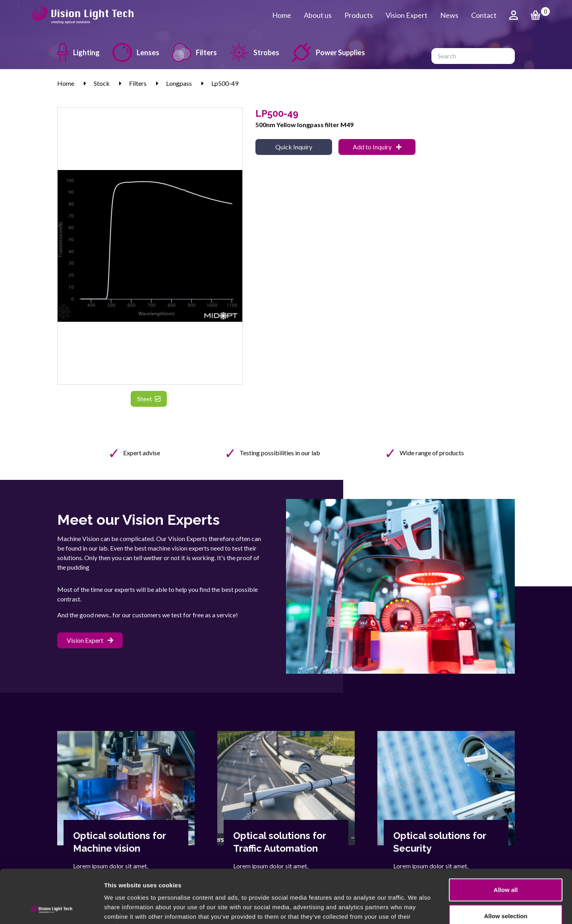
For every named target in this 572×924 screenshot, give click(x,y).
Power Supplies (329, 52)
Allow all (506, 840)
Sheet (149, 399)
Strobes (254, 52)
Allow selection (505, 866)
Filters (194, 52)
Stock (102, 83)
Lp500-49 (225, 83)
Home (282, 15)
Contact (484, 15)
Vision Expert (407, 15)
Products (359, 15)
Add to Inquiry (377, 147)
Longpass (179, 83)
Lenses (136, 52)
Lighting (78, 52)
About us (318, 15)
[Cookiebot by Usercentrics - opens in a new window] (51, 909)
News (449, 15)
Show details (417, 908)
